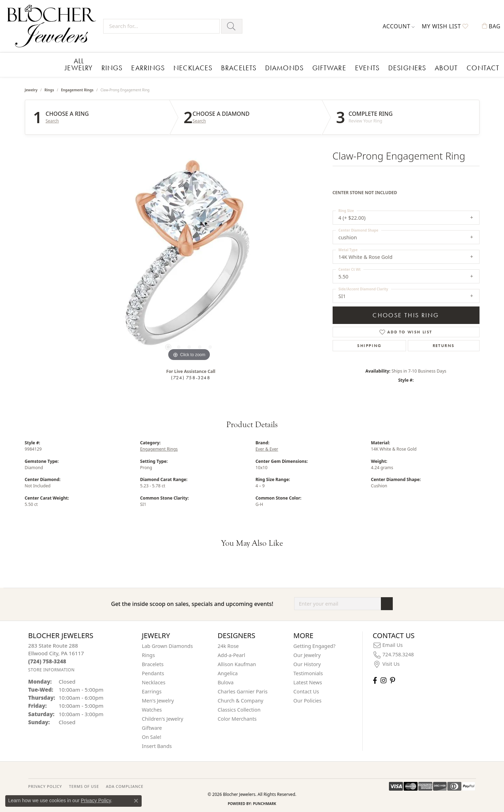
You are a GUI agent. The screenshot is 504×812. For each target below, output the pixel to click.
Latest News (308, 681)
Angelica (228, 672)
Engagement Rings (77, 89)
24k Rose (228, 645)
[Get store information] (52, 669)
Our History (307, 663)
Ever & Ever (267, 448)
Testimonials (308, 672)
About (398, 67)
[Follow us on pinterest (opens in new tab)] (392, 679)
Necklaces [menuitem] (154, 681)
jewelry (31, 89)
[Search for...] (161, 26)
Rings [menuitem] (148, 654)
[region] (189, 256)
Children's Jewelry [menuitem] (163, 717)
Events (330, 67)
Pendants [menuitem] (153, 672)
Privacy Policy (96, 800)
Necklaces (180, 67)
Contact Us (306, 690)
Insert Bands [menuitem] (157, 745)
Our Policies (307, 699)
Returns (444, 344)
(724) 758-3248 (191, 376)
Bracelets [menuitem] (153, 663)
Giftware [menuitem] (152, 726)
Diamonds (259, 67)
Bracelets (220, 67)
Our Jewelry (307, 654)
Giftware (298, 67)
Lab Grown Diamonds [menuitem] (168, 645)
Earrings (142, 67)
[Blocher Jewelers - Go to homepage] (53, 26)
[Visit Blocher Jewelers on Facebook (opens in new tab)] (375, 679)
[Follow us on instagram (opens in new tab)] (384, 679)
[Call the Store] (47, 660)
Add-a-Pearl (231, 654)
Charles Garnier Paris (243, 690)
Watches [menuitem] (152, 708)
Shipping (369, 344)
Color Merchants (237, 717)
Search (52, 120)
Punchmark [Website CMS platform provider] (265, 802)
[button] (399, 26)
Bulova (226, 681)
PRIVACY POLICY (45, 785)
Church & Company (240, 699)
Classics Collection (239, 708)
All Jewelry (79, 64)
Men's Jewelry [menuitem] (158, 699)
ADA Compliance (125, 785)
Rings (111, 67)
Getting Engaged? (314, 645)
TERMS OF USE (84, 785)
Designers (365, 67)
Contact (430, 67)
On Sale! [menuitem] (152, 736)
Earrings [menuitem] (152, 690)
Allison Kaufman (237, 663)
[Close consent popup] (136, 801)
